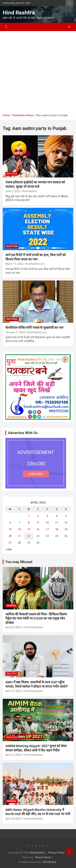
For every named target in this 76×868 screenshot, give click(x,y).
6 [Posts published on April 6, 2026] (10, 523)
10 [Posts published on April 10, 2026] (47, 523)
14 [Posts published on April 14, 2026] (19, 529)
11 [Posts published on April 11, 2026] (57, 523)
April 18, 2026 (13, 819)
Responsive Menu (70, 3)
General (12, 606)
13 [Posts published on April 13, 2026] (10, 529)
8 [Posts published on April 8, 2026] (29, 523)
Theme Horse (43, 857)
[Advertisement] (38, 74)
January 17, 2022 (15, 332)
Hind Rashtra (19, 13)
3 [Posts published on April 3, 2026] (47, 516)
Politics (12, 174)
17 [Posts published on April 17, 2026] (47, 529)
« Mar (9, 549)
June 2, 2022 (13, 191)
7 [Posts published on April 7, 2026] (19, 523)
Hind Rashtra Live (35, 264)
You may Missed (19, 562)
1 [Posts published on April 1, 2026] (29, 516)
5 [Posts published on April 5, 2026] (66, 516)
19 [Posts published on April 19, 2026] (66, 529)
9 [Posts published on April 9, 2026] (38, 523)
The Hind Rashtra (33, 627)
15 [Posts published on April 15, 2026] (29, 529)
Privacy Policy (56, 853)
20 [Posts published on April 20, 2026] (10, 536)
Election (12, 246)
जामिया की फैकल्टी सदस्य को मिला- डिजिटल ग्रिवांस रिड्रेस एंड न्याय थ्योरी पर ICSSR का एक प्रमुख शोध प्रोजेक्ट (36, 618)
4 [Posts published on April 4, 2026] (57, 516)
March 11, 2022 (14, 264)
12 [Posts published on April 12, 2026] (66, 523)
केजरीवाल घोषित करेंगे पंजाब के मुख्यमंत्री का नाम (34, 328)
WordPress (50, 862)
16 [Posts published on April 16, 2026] (38, 529)
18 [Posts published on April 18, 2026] (57, 529)
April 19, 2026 (13, 691)
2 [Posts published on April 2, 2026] (38, 516)
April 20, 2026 (13, 627)
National (12, 319)
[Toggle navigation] (6, 27)
